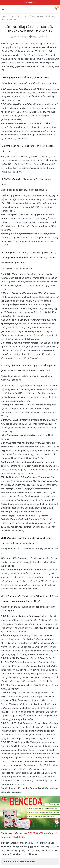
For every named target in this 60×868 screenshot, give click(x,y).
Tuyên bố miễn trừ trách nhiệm (19, 862)
